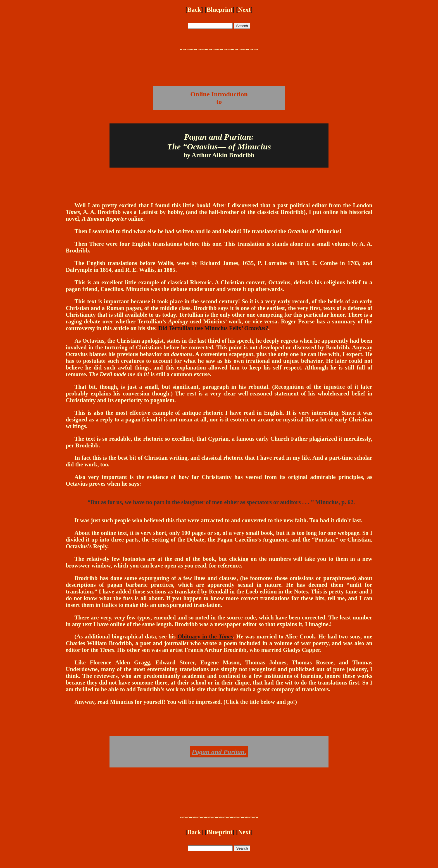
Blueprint (220, 10)
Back (194, 10)
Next (244, 10)
